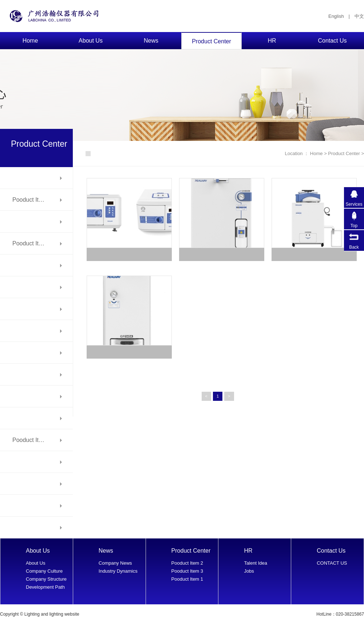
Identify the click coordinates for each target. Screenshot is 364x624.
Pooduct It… (28, 200)
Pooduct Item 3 (187, 571)
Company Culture (44, 571)
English (336, 16)
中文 (359, 16)
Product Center (211, 41)
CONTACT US (332, 563)
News (151, 41)
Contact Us (332, 41)
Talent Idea (256, 563)
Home (30, 41)
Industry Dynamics (118, 571)
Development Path (45, 587)
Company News (115, 563)
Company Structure (46, 579)
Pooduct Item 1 (187, 579)
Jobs (249, 571)
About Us (91, 41)
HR (272, 41)
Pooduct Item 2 (187, 563)
